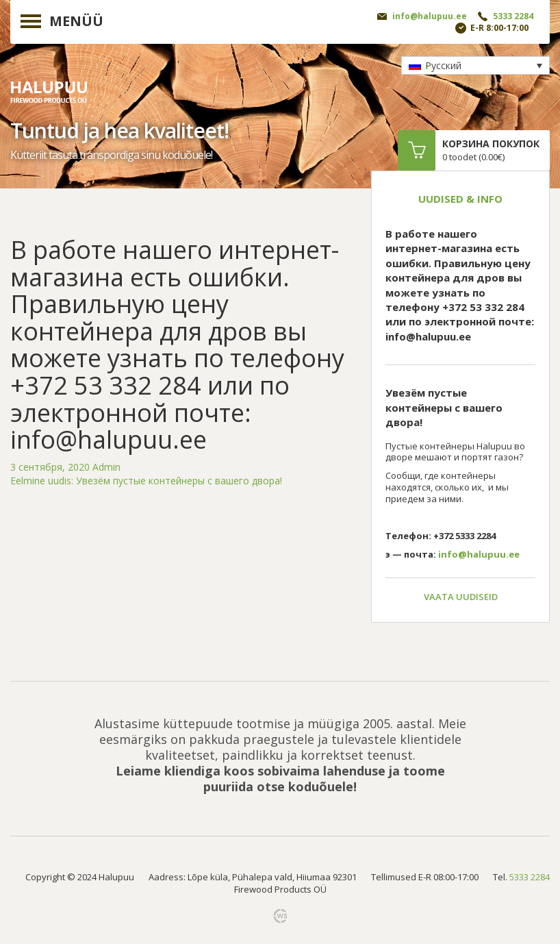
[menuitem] (475, 65)
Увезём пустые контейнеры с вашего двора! (146, 481)
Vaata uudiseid (461, 597)
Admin (106, 467)
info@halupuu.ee (430, 16)
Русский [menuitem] (443, 65)
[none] (475, 65)
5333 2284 (513, 16)
